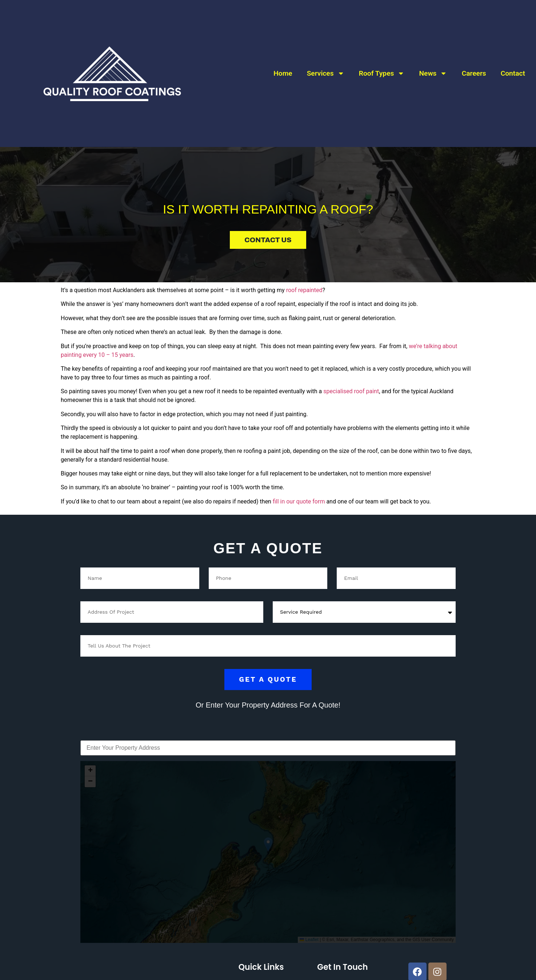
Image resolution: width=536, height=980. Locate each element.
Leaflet (309, 940)
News (433, 65)
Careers (474, 64)
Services (326, 65)
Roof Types (382, 65)
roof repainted (304, 290)
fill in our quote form (299, 501)
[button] (268, 844)
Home (283, 64)
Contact (513, 64)
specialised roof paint (351, 391)
